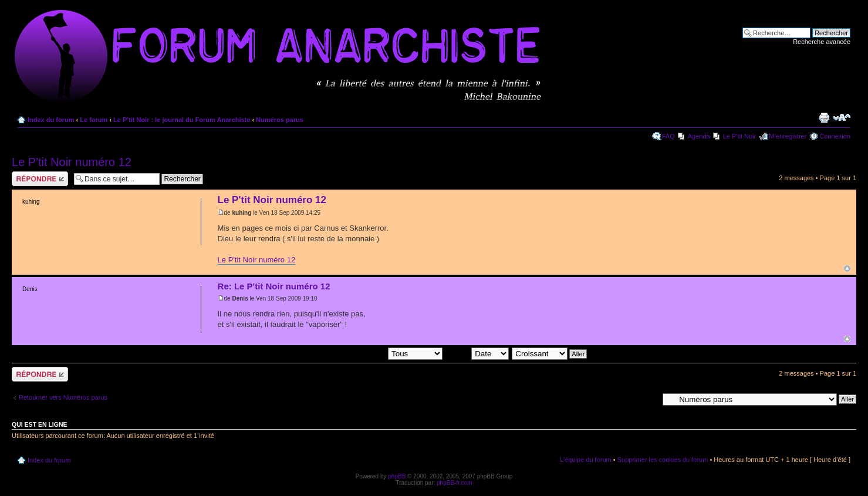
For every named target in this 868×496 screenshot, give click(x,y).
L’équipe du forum (585, 460)
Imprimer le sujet (824, 117)
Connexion (835, 136)
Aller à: (648, 399)
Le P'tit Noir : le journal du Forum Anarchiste (182, 120)
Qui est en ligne (40, 424)
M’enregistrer (788, 136)
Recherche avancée (822, 42)
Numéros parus (280, 120)
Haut (847, 269)
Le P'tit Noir (740, 136)
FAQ (668, 136)
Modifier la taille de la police (842, 117)
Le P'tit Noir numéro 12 (72, 162)
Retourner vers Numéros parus (63, 397)
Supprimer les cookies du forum (663, 460)
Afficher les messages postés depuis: (361, 353)
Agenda (699, 136)
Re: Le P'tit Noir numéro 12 (274, 286)
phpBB (397, 476)
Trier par (477, 353)
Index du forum (51, 120)
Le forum (94, 120)
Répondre (40, 179)
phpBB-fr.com (455, 483)
